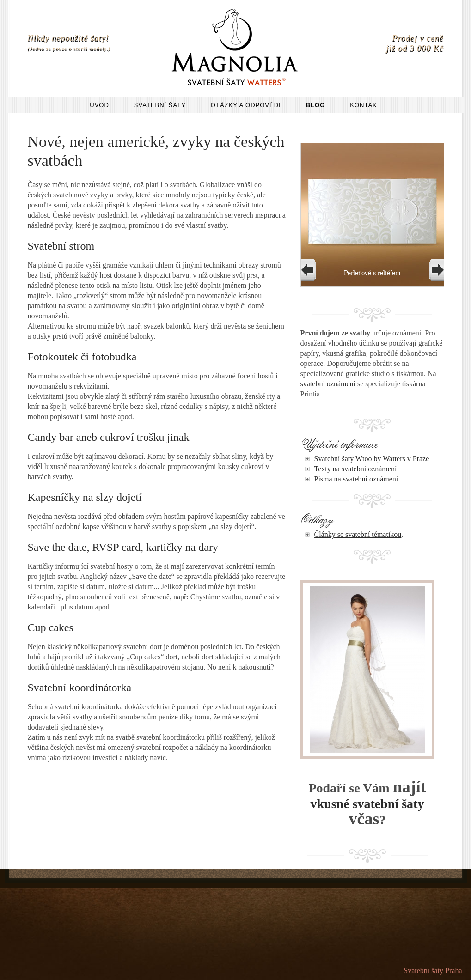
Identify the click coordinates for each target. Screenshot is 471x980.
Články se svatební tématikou (358, 534)
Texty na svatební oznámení (356, 469)
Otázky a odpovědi (246, 105)
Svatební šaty (160, 105)
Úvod (99, 105)
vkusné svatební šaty (367, 804)
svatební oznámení (328, 384)
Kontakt (365, 105)
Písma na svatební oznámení (356, 479)
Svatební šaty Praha (433, 971)
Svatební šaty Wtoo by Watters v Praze (372, 459)
